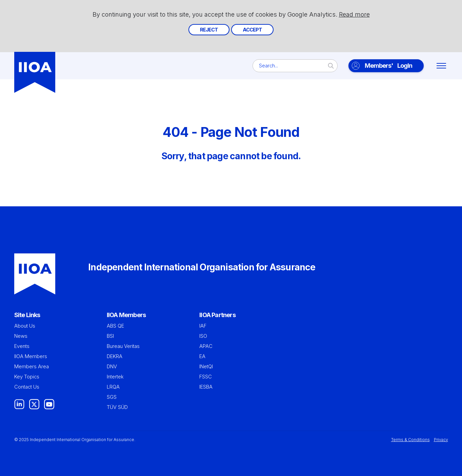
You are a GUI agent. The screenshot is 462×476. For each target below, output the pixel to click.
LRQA (113, 387)
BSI (110, 336)
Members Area (32, 367)
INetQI (206, 367)
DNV (112, 367)
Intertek (115, 377)
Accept (252, 30)
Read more (354, 14)
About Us (25, 326)
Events (22, 346)
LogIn (388, 66)
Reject (209, 30)
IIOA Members (31, 356)
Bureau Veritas (123, 346)
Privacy (441, 440)
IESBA (206, 387)
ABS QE (115, 326)
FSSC (206, 377)
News (21, 336)
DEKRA (115, 356)
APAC (206, 346)
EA (202, 356)
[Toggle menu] (441, 66)
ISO (203, 336)
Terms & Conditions (410, 440)
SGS (112, 397)
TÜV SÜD (117, 407)
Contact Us (27, 387)
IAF (203, 326)
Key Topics (27, 377)
